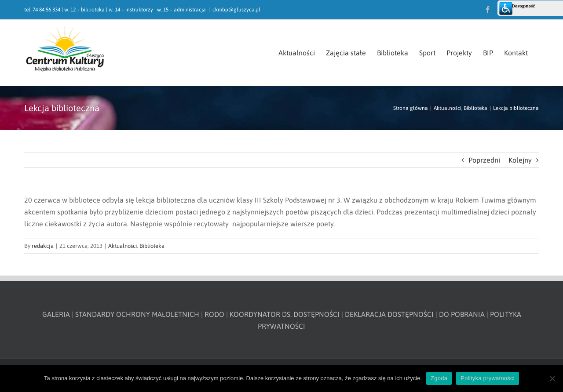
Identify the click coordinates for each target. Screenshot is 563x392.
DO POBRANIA (462, 314)
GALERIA (56, 314)
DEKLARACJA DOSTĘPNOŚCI (389, 314)
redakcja (43, 246)
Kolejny (520, 160)
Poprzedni (484, 160)
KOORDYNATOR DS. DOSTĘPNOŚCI (285, 314)
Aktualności (122, 246)
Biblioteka (152, 246)
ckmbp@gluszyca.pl (236, 10)
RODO (214, 314)
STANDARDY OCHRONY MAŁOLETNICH (137, 314)
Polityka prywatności (488, 378)
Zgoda (439, 378)
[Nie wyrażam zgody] (552, 378)
